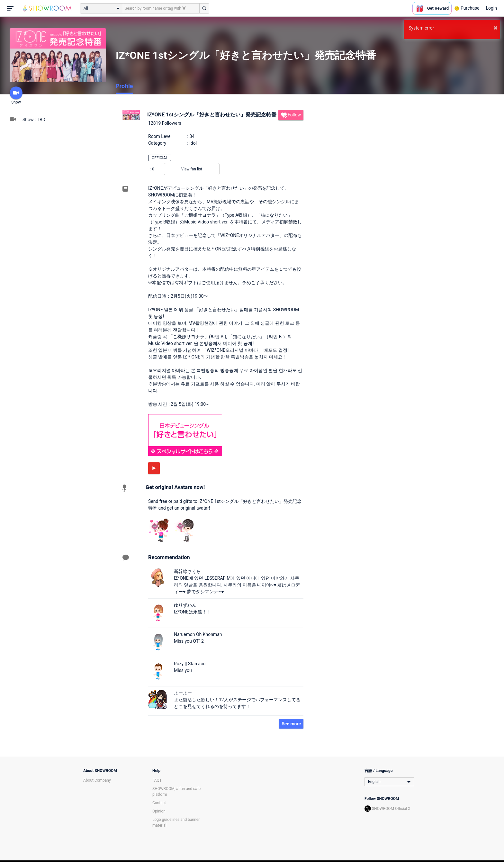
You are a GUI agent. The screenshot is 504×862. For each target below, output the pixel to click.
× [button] (495, 28)
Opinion (159, 811)
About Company (97, 780)
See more (291, 724)
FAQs (157, 780)
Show (16, 95)
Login (491, 8)
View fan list (192, 169)
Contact (159, 803)
